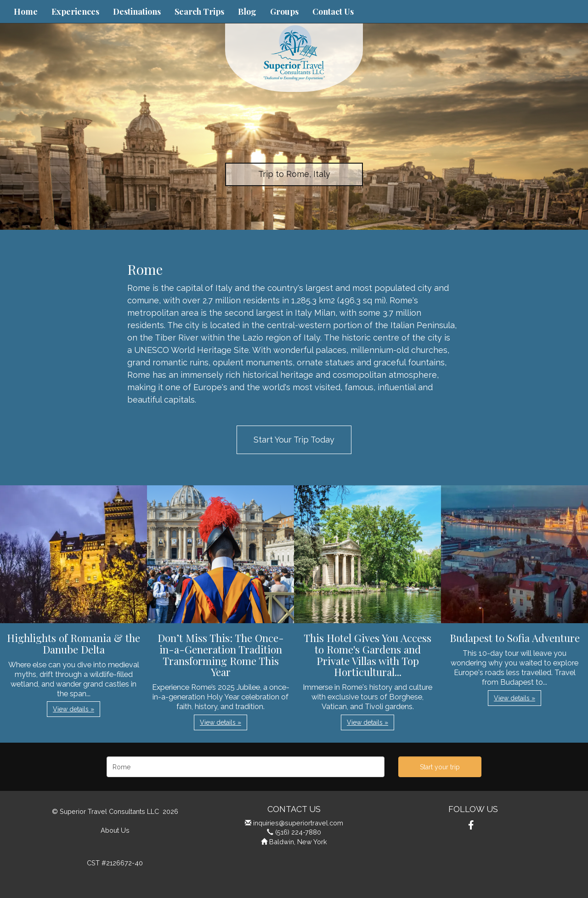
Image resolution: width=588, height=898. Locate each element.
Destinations (137, 11)
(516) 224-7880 (298, 832)
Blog (247, 11)
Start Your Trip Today (294, 440)
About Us (115, 830)
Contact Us (333, 11)
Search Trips (199, 11)
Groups (284, 11)
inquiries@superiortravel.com (298, 823)
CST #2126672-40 (115, 863)
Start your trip (440, 767)
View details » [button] (73, 709)
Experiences (75, 11)
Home (26, 11)
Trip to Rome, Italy (294, 174)
